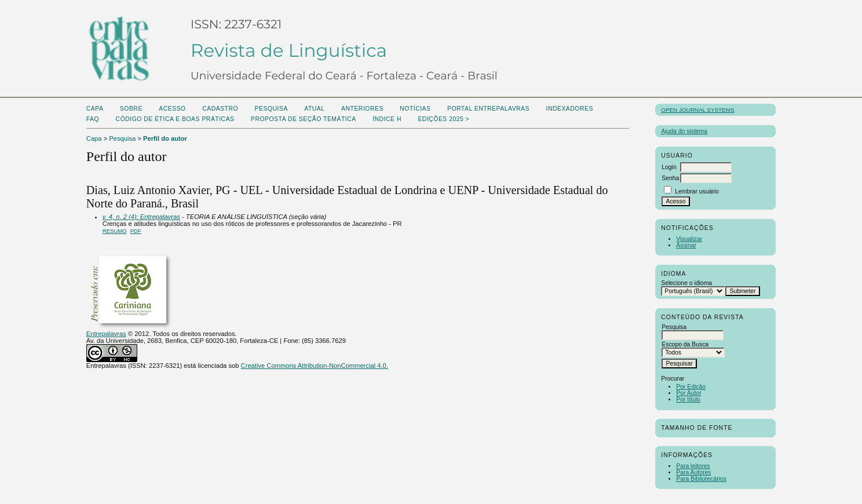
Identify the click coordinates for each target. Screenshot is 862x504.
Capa (95, 109)
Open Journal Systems (697, 110)
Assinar (686, 245)
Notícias (415, 109)
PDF (136, 231)
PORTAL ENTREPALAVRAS (488, 109)
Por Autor (688, 393)
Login (669, 167)
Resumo (115, 231)
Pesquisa (271, 109)
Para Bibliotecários (701, 479)
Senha (670, 178)
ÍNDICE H (387, 119)
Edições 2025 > (443, 119)
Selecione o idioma (686, 283)
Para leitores (693, 466)
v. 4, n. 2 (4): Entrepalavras (141, 217)
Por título (688, 399)
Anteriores (362, 109)
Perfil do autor (165, 138)
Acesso (172, 109)
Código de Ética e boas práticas (175, 119)
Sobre (131, 109)
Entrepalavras (106, 334)
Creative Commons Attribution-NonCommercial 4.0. (315, 366)
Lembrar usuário (697, 191)
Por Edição (691, 387)
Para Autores (693, 472)
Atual (314, 109)
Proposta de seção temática (304, 119)
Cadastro (220, 109)
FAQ (93, 119)
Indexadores (569, 109)
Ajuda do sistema (684, 131)
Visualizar (689, 239)
